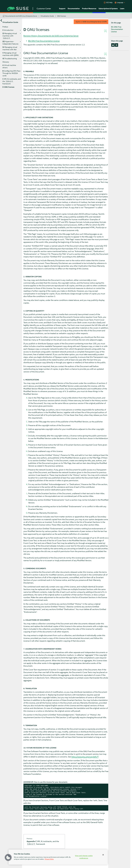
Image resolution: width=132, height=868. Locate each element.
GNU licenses (62, 16)
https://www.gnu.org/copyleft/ (84, 757)
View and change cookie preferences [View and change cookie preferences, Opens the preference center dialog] (84, 857)
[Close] (103, 855)
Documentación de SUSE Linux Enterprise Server (21, 16)
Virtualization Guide (47, 16)
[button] (8, 857)
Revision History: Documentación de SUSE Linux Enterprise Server (51, 36)
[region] (58, 857)
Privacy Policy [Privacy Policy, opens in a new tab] (49, 859)
